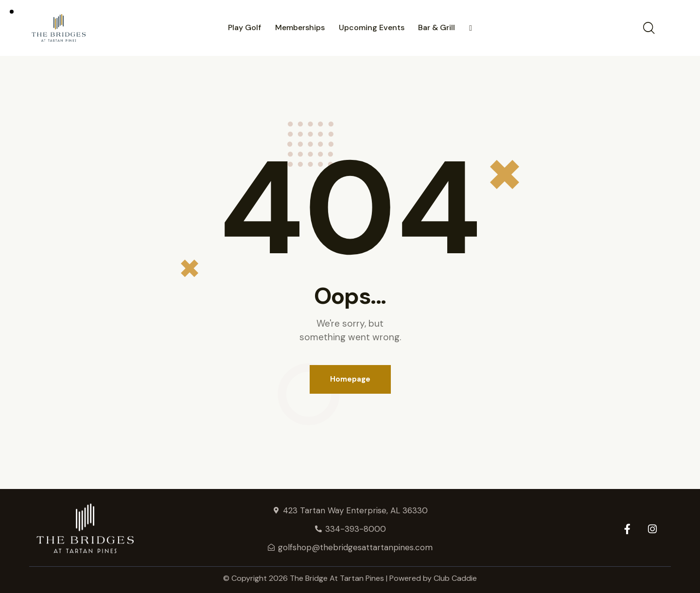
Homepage (350, 379)
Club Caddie (455, 578)
